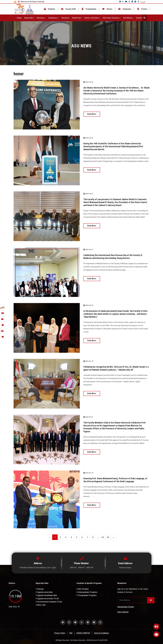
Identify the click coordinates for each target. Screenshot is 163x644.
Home (19, 18)
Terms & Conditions (102, 633)
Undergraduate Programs (87, 592)
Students (49, 9)
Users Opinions (123, 612)
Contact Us (141, 18)
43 (111, 538)
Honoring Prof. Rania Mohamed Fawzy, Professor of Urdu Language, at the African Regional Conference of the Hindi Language (113, 481)
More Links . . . (42, 605)
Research (65, 18)
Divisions (41, 18)
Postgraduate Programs (87, 595)
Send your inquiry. (125, 568)
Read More (92, 114)
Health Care (77, 18)
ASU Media (128, 18)
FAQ (71, 633)
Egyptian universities (44, 592)
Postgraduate (89, 9)
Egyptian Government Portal (47, 599)
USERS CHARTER (83, 633)
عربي (143, 2)
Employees (124, 9)
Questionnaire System (126, 607)
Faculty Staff (68, 9)
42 (105, 538)
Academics (54, 18)
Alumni (107, 9)
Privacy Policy (60, 633)
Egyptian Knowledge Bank (46, 595)
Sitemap (40, 589)
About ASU (29, 18)
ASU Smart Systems (112, 18)
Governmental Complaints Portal (49, 602)
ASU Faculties (83, 589)
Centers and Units (92, 18)
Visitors (142, 9)
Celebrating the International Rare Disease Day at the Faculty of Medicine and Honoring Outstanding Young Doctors (116, 257)
